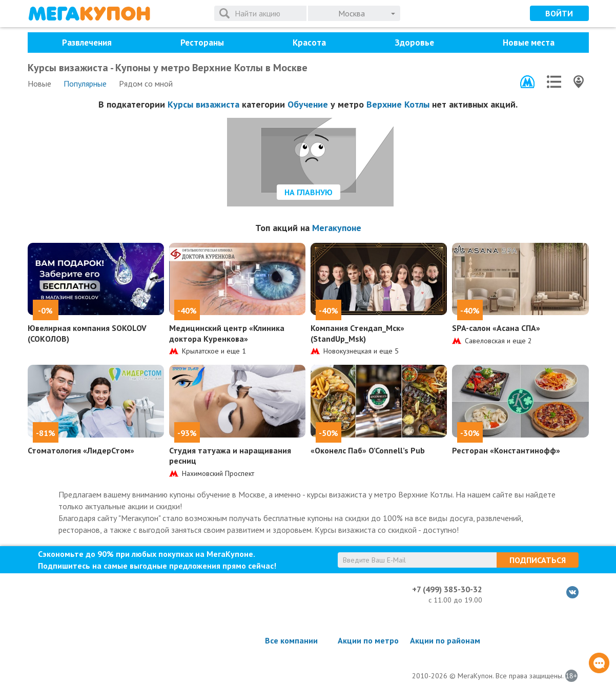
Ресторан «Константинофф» (506, 450)
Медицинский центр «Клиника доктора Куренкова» (227, 333)
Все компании (291, 640)
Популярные (85, 84)
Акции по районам (445, 640)
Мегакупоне (337, 228)
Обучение (308, 104)
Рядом (146, 84)
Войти (559, 13)
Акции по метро (368, 640)
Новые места (529, 43)
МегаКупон (89, 14)
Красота (309, 43)
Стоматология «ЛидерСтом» (81, 450)
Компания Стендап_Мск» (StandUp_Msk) (357, 333)
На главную (309, 192)
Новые (39, 84)
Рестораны (202, 43)
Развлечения (87, 43)
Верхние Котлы (398, 104)
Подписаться (538, 560)
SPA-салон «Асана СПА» (496, 328)
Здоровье (414, 43)
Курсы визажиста (203, 104)
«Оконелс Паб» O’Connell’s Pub (368, 450)
